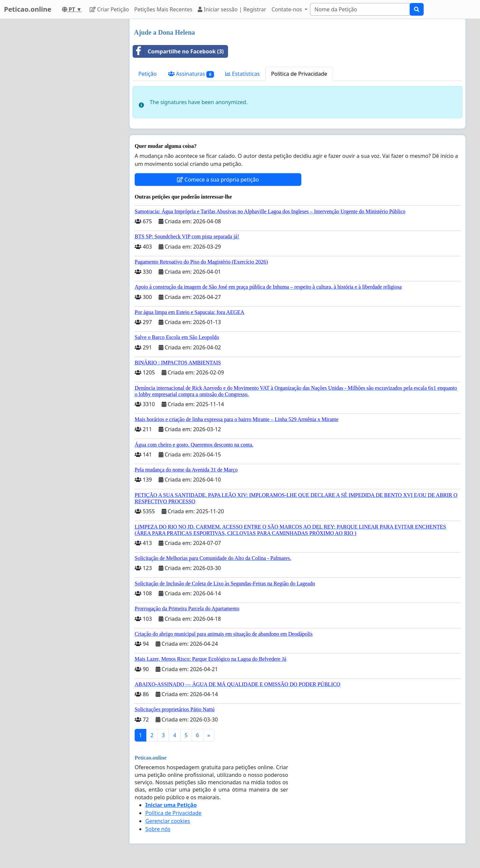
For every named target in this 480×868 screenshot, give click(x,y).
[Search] (360, 9)
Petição (147, 74)
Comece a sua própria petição (218, 180)
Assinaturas (191, 74)
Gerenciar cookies (168, 821)
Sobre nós (158, 829)
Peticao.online (28, 9)
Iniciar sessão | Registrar (232, 9)
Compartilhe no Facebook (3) (178, 51)
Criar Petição (109, 9)
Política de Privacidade (299, 74)
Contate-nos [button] (287, 9)
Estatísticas (242, 74)
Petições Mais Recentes (163, 9)
